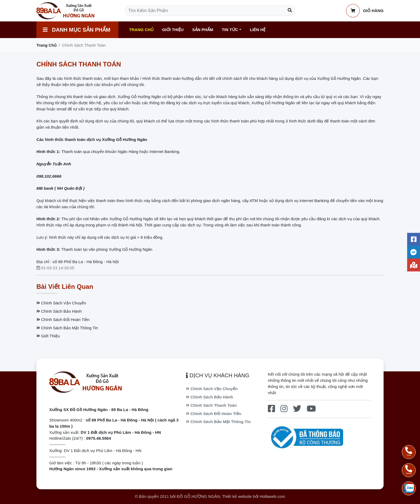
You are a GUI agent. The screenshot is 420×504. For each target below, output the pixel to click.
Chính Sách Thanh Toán (211, 405)
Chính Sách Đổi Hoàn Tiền (63, 320)
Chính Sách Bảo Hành (59, 311)
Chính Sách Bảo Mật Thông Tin (67, 328)
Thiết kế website (237, 496)
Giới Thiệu (173, 30)
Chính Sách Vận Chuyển (61, 303)
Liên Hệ (258, 30)
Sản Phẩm (203, 30)
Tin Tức (230, 30)
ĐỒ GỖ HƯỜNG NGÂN (198, 496)
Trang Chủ (141, 30)
